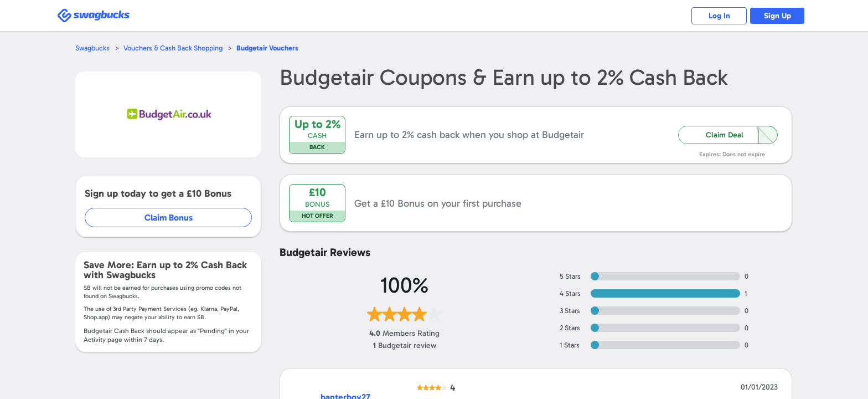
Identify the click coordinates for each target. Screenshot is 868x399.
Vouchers (267, 48)
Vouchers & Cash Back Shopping (173, 48)
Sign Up (777, 16)
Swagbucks (92, 48)
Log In (719, 16)
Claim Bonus (169, 218)
